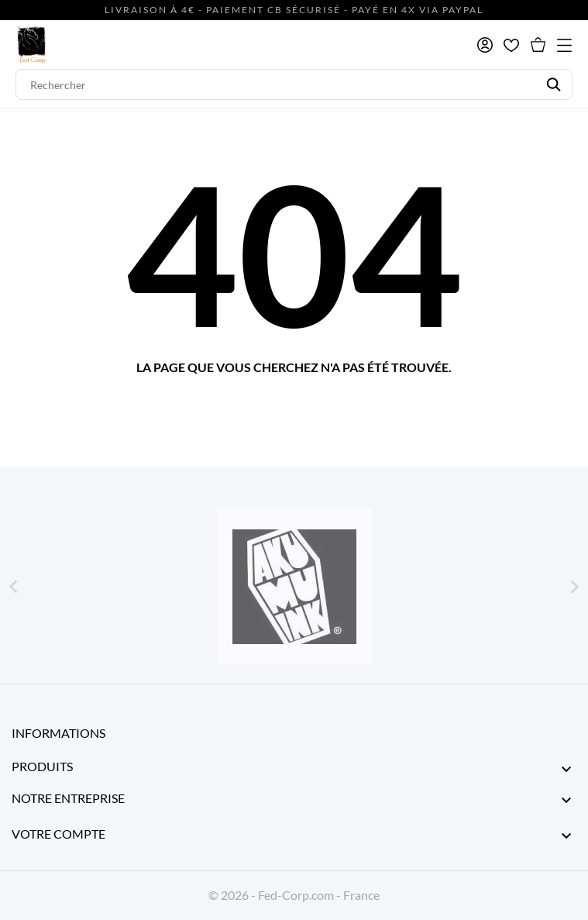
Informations (58, 733)
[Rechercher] (294, 84)
